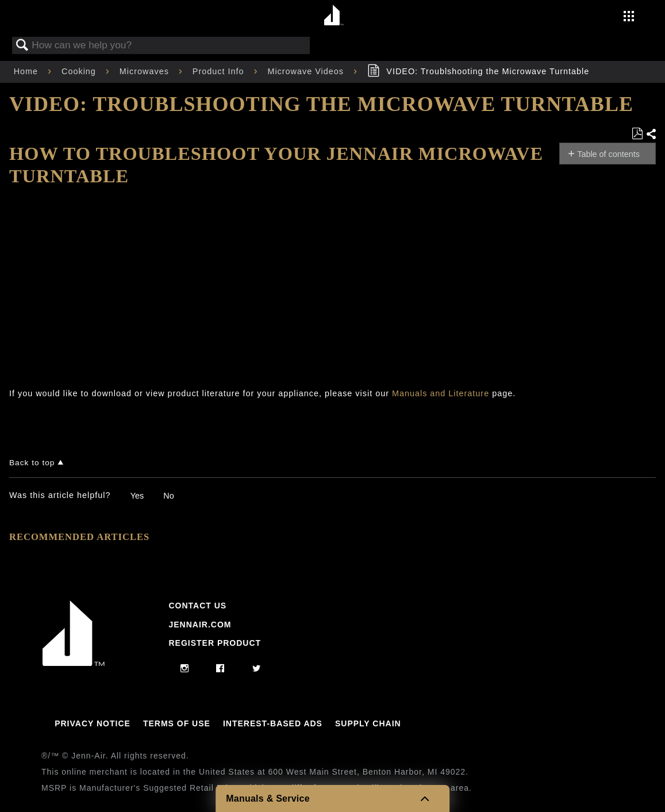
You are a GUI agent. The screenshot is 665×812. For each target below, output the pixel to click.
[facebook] (220, 669)
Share (651, 134)
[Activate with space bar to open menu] (629, 17)
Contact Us (197, 606)
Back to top (32, 463)
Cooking (80, 71)
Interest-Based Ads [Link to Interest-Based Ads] (273, 723)
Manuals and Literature (441, 393)
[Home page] (334, 16)
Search (22, 46)
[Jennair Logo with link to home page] (74, 663)
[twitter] (257, 669)
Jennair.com (200, 625)
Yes (137, 496)
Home (27, 71)
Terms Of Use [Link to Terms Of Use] (177, 723)
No (168, 496)
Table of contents (608, 154)
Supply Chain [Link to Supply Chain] (368, 723)
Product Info (220, 71)
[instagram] (185, 669)
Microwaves (146, 71)
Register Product (215, 643)
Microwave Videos (307, 71)
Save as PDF (637, 134)
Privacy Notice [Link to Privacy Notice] (93, 723)
